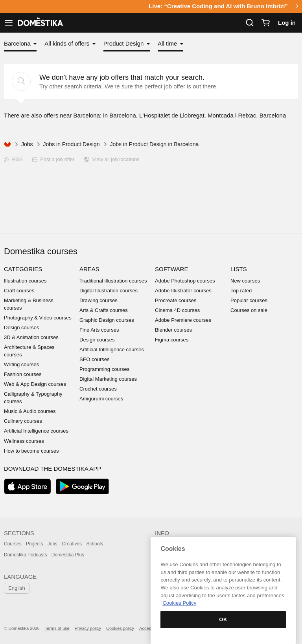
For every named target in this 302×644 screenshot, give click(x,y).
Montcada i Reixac (232, 115)
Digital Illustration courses (109, 291)
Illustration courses (25, 281)
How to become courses (31, 451)
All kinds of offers (68, 43)
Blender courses (173, 330)
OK (223, 619)
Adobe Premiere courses (183, 320)
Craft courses (19, 291)
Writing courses (21, 364)
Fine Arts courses (99, 330)
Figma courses (172, 340)
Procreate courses (176, 300)
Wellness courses (24, 441)
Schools (95, 544)
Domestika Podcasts (25, 555)
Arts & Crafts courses (104, 310)
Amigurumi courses (101, 399)
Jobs (27, 144)
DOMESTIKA (40, 23)
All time (168, 43)
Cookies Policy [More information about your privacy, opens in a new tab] (179, 603)
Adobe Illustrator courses (183, 291)
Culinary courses (23, 421)
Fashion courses (23, 374)
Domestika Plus (68, 555)
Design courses (22, 328)
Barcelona (18, 43)
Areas (89, 269)
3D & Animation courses (31, 337)
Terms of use (57, 628)
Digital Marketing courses (108, 379)
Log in (287, 23)
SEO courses (95, 359)
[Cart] (265, 23)
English (17, 588)
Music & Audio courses (30, 411)
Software (171, 269)
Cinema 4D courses (177, 310)
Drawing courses (99, 300)
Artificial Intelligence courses (36, 431)
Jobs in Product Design (72, 144)
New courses (245, 281)
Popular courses (249, 300)
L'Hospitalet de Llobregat (172, 115)
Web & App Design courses (35, 384)
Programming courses (104, 369)
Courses (13, 544)
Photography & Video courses (38, 318)
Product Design (124, 43)
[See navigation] (9, 23)
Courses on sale (249, 310)
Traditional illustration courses (113, 281)
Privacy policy (88, 628)
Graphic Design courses (107, 320)
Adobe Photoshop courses (185, 281)
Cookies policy (120, 628)
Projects (34, 544)
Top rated (241, 291)
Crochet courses (98, 389)
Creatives (72, 544)
